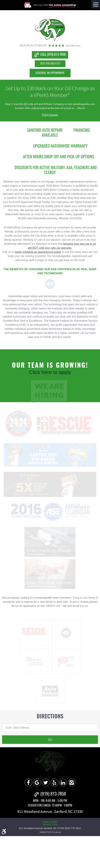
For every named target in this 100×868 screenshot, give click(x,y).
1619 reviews (73, 46)
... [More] (80, 108)
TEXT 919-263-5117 (50, 64)
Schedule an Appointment (50, 73)
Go (50, 740)
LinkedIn (63, 782)
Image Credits (50, 822)
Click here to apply (50, 372)
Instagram (72, 782)
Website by (50, 832)
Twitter (46, 782)
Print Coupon (50, 115)
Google (37, 782)
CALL (53, 55)
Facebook (28, 782)
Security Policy (50, 825)
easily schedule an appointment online (38, 252)
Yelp (54, 782)
